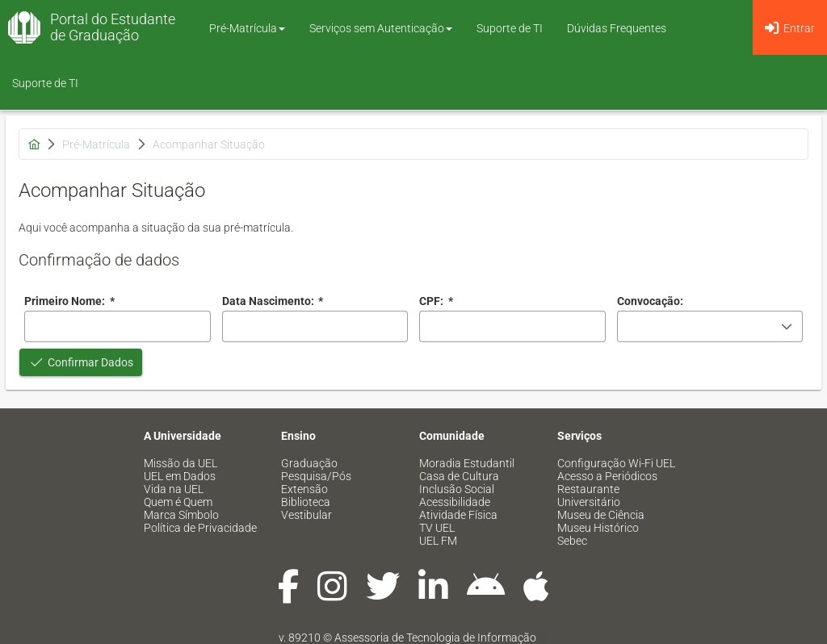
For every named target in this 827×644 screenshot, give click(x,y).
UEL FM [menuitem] (438, 541)
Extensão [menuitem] (304, 489)
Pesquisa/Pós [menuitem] (316, 476)
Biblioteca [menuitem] (306, 502)
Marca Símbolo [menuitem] (181, 515)
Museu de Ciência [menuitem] (601, 515)
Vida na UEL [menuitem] (174, 489)
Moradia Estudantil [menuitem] (467, 463)
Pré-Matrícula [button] (247, 28)
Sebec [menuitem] (572, 541)
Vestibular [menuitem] (306, 515)
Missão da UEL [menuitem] (181, 463)
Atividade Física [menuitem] (458, 515)
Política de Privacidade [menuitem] (200, 528)
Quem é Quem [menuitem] (178, 502)
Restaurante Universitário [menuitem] (589, 496)
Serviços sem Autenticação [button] (381, 28)
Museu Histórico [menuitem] (598, 528)
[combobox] (315, 326)
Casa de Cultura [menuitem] (459, 476)
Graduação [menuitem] (309, 463)
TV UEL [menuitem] (437, 528)
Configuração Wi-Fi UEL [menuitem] (616, 463)
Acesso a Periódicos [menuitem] (607, 476)
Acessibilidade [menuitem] (455, 502)
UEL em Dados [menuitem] (180, 476)
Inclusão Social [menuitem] (457, 489)
